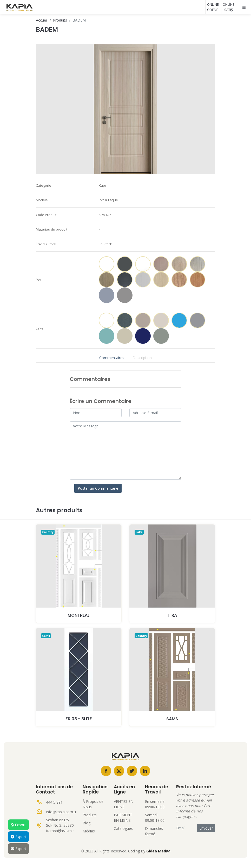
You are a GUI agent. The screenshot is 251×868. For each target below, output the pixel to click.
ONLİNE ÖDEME (213, 7)
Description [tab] (142, 358)
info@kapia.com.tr (61, 812)
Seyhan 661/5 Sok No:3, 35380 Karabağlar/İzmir (60, 825)
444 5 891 (54, 802)
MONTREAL (79, 615)
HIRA (172, 615)
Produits (60, 20)
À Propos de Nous (93, 804)
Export (18, 825)
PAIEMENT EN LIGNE (123, 818)
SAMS (172, 719)
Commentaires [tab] (112, 358)
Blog (87, 823)
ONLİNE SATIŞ (229, 7)
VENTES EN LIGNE (124, 804)
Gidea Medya (158, 851)
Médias (89, 831)
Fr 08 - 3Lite (79, 719)
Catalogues (123, 828)
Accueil (42, 20)
